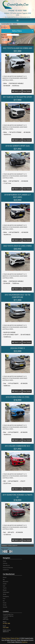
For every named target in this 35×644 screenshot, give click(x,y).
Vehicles (15, 24)
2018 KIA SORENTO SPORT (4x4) (17, 146)
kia (4, 601)
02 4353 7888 (21, 11)
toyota (5, 588)
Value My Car (6, 565)
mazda (5, 590)
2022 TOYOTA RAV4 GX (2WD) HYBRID (18, 246)
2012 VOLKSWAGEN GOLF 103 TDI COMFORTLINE (17, 296)
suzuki (5, 603)
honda (5, 605)
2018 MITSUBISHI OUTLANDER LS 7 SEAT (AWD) (17, 196)
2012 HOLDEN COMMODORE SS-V (17, 446)
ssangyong (6, 596)
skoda (5, 594)
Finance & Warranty (8, 568)
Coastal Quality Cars (6, 24)
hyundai (5, 607)
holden (5, 584)
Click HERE (6, 628)
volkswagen (6, 592)
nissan (5, 577)
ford (4, 599)
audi (4, 586)
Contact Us (6, 570)
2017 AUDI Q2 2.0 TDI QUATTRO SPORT (17, 97)
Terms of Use (15, 638)
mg (4, 579)
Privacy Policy (6, 638)
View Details (27, 91)
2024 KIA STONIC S (17, 348)
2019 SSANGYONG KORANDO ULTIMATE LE (18, 496)
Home (4, 561)
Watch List (18, 91)
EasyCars (25, 642)
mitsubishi (6, 582)
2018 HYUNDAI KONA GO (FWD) (17, 397)
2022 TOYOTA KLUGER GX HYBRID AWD (18, 48)
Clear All (5, 27)
